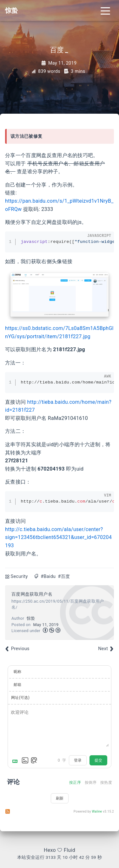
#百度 (64, 577)
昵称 (18, 672)
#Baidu (48, 577)
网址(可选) (20, 698)
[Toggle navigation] (105, 10)
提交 (98, 760)
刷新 (60, 798)
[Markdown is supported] (16, 760)
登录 (78, 760)
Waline (97, 811)
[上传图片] (25, 760)
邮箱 (18, 685)
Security (19, 577)
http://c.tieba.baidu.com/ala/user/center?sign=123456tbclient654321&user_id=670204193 (58, 537)
